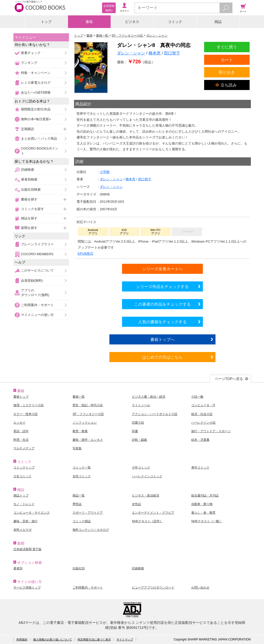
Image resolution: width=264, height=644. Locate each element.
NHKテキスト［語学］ (147, 521)
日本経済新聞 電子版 (27, 549)
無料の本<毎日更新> (36, 119)
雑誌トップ (21, 495)
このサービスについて (37, 270)
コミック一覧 (82, 467)
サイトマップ (125, 639)
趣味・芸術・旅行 (26, 521)
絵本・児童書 (200, 440)
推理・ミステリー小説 (29, 405)
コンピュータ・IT (203, 405)
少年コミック (141, 467)
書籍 (89, 22)
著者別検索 (29, 179)
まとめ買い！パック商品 (39, 139)
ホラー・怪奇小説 (26, 414)
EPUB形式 (86, 254)
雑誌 (218, 22)
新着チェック (31, 53)
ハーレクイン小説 (203, 423)
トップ (46, 22)
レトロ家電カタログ (36, 83)
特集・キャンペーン (36, 73)
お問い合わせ (200, 588)
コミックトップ (24, 467)
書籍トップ (21, 397)
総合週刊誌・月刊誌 (205, 495)
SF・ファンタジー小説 (88, 414)
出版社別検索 (31, 189)
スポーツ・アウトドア (88, 513)
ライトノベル (141, 405)
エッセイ (19, 423)
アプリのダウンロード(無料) (35, 293)
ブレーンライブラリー (37, 244)
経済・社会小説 (202, 414)
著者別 (18, 568)
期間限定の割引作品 (36, 109)
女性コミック (82, 476)
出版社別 (79, 568)
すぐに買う (227, 47)
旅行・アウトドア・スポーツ (211, 431)
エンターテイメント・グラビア (153, 513)
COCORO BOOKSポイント (40, 151)
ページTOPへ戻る (229, 379)
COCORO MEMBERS (37, 254)
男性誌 (77, 504)
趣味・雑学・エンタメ (88, 440)
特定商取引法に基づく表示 (94, 639)
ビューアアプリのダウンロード (153, 588)
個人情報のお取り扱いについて (53, 639)
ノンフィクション (85, 423)
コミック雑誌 (82, 521)
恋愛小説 (138, 423)
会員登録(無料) (32, 281)
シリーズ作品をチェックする (162, 286)
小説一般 (197, 397)
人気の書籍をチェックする (162, 322)
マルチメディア (24, 448)
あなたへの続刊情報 (36, 92)
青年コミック (200, 467)
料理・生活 (21, 440)
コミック (175, 22)
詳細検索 (28, 170)
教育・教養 (80, 431)
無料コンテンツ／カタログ (91, 530)
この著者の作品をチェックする (162, 304)
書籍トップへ (162, 339)
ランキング (29, 63)
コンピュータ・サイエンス (32, 513)
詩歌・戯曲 (139, 440)
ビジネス (132, 22)
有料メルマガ (22, 530)
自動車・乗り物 (202, 504)
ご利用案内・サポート (37, 305)
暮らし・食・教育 (203, 513)
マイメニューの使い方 (37, 315)
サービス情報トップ (27, 588)
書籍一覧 (79, 397)
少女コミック (22, 476)
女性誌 (136, 504)
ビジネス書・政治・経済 (149, 397)
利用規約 (22, 639)
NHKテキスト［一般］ (207, 521)
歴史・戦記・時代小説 (88, 405)
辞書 (135, 431)
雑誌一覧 (79, 495)
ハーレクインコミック (147, 476)
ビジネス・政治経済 (146, 495)
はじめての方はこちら (162, 357)
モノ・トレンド (24, 504)
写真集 (77, 448)
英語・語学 (21, 431)
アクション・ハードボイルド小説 (155, 414)
